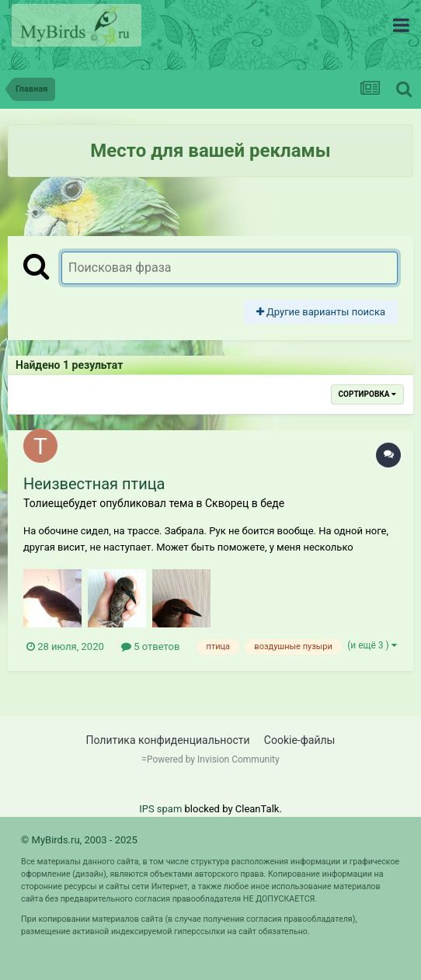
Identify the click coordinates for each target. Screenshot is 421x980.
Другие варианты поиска (321, 312)
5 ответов (150, 646)
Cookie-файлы (300, 740)
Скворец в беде (245, 503)
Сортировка (367, 394)
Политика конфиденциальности (168, 740)
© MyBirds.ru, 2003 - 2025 (79, 840)
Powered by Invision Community (213, 759)
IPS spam (160, 809)
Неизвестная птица (94, 484)
